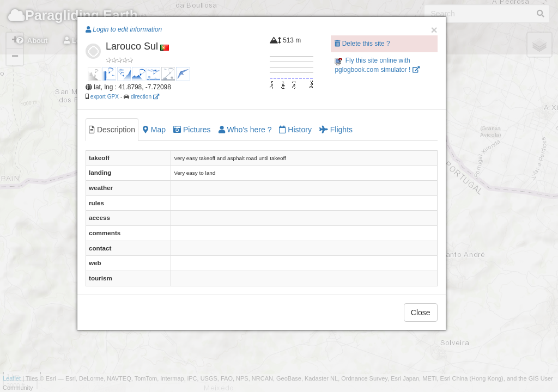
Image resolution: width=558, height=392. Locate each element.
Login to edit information (124, 29)
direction (145, 97)
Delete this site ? (362, 44)
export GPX (105, 97)
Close (421, 313)
